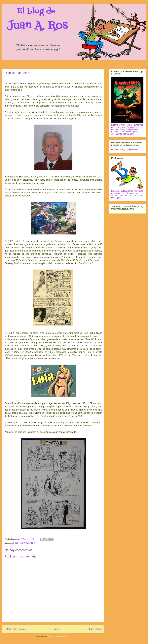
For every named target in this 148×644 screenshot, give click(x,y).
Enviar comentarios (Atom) (59, 636)
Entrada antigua (94, 629)
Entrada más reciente (15, 629)
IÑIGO (16, 543)
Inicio (56, 629)
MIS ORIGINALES (27, 543)
